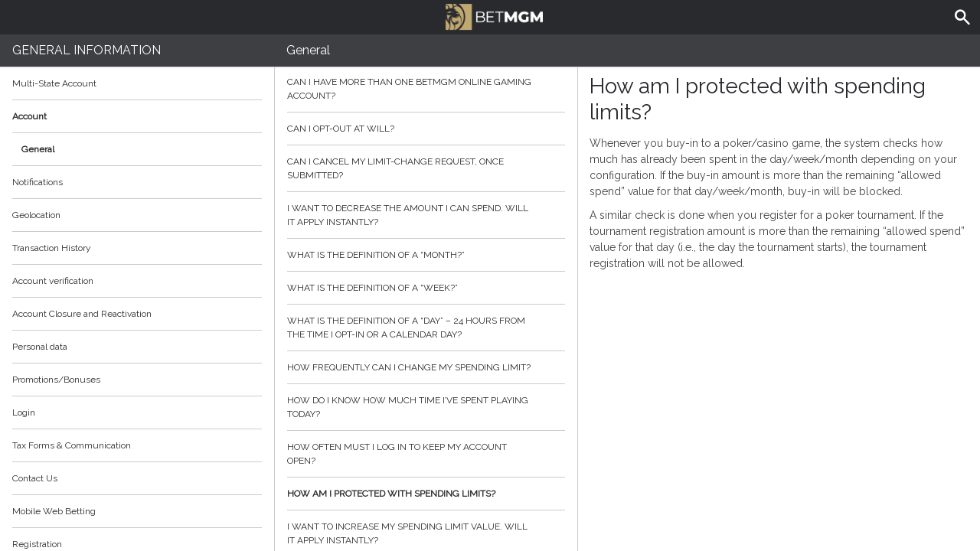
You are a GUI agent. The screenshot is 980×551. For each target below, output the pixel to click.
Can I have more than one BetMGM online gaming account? (426, 89)
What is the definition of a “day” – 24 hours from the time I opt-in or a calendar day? (426, 328)
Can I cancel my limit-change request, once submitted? (426, 168)
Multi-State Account (54, 83)
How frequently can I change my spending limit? (426, 367)
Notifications (38, 182)
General (38, 149)
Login (24, 412)
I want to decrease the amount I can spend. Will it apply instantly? (426, 215)
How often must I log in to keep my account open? (426, 454)
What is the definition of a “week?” (426, 288)
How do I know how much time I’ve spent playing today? (426, 407)
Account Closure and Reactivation (82, 314)
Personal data (40, 347)
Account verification (53, 281)
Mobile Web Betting (54, 511)
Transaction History (52, 248)
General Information (87, 50)
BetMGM (494, 15)
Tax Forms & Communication (137, 445)
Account (137, 116)
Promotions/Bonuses (56, 380)
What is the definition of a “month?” (426, 255)
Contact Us (35, 478)
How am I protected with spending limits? (426, 494)
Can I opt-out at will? (426, 129)
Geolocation (36, 215)
